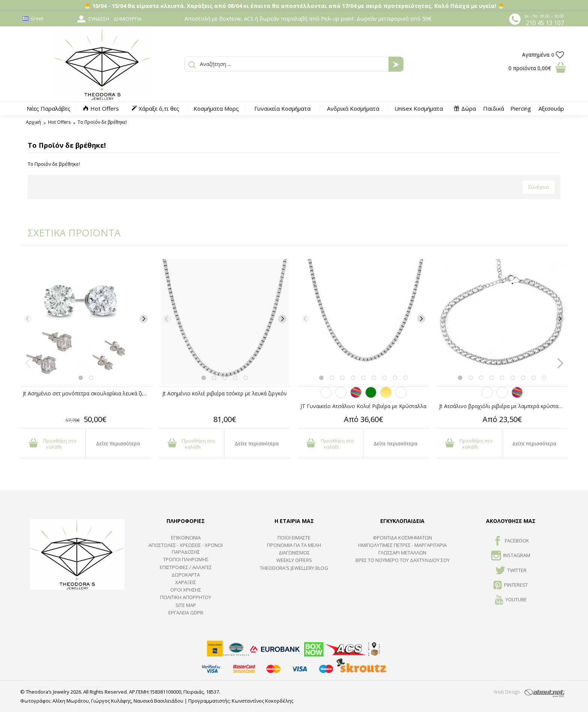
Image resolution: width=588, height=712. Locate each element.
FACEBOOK (511, 541)
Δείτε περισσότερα (118, 443)
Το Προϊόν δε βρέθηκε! (102, 122)
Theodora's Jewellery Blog (294, 568)
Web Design (507, 692)
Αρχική (33, 122)
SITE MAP (186, 605)
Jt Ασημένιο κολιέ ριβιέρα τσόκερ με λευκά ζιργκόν (225, 393)
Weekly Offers (294, 560)
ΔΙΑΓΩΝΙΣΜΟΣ (294, 553)
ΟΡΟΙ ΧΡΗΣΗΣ (186, 590)
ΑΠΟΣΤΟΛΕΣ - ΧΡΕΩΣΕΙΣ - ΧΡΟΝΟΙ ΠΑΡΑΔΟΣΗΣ (186, 548)
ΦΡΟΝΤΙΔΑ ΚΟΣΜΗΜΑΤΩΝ (402, 538)
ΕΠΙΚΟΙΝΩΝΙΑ (186, 538)
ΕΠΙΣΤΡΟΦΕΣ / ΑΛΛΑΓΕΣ (186, 567)
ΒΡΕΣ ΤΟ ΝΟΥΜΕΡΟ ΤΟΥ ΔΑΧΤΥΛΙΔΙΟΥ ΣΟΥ (403, 560)
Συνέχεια (539, 187)
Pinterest (511, 586)
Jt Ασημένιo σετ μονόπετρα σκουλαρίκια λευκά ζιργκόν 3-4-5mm (87, 393)
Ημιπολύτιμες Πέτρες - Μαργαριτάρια (402, 545)
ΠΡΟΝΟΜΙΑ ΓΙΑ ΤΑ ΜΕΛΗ (294, 545)
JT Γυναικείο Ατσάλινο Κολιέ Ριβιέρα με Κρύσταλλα (363, 406)
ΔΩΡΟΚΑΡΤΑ (186, 575)
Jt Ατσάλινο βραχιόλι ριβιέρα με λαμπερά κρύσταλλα (503, 406)
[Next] (144, 319)
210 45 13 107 (545, 23)
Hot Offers (59, 122)
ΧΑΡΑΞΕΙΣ (186, 582)
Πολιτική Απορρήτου (186, 597)
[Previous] (28, 319)
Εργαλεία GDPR (186, 613)
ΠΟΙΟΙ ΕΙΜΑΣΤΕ (294, 538)
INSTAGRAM (511, 556)
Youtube (511, 600)
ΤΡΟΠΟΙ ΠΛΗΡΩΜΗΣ (186, 559)
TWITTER (511, 571)
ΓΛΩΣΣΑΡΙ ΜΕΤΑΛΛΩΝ (402, 553)
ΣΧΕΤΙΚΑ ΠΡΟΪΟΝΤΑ (69, 233)
